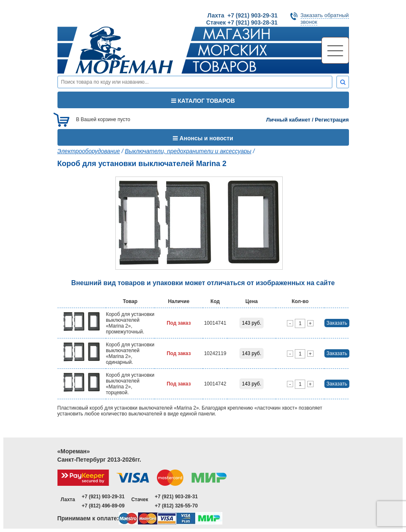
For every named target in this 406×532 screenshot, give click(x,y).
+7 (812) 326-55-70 (176, 506)
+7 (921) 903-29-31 (103, 497)
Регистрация (332, 120)
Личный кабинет (288, 120)
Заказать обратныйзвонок (325, 19)
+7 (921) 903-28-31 (176, 497)
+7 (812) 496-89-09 (103, 506)
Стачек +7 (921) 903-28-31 (242, 22)
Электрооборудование (89, 151)
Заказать (337, 323)
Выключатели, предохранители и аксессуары (188, 151)
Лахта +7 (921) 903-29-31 (242, 15)
